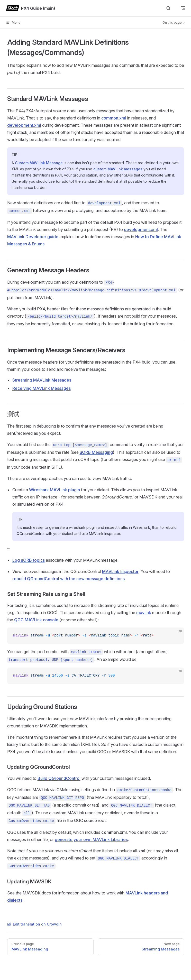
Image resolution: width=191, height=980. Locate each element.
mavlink (144, 613)
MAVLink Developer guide (33, 237)
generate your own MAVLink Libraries (91, 839)
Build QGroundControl (59, 778)
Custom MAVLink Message (39, 163)
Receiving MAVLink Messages (42, 388)
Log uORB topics (29, 560)
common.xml (114, 118)
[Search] (168, 8)
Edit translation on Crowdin (34, 924)
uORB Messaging (96, 452)
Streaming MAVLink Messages (42, 380)
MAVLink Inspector (120, 571)
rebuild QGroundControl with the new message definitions (69, 579)
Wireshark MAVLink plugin (54, 490)
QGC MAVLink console (36, 620)
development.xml (24, 125)
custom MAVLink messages (118, 169)
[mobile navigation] (183, 8)
